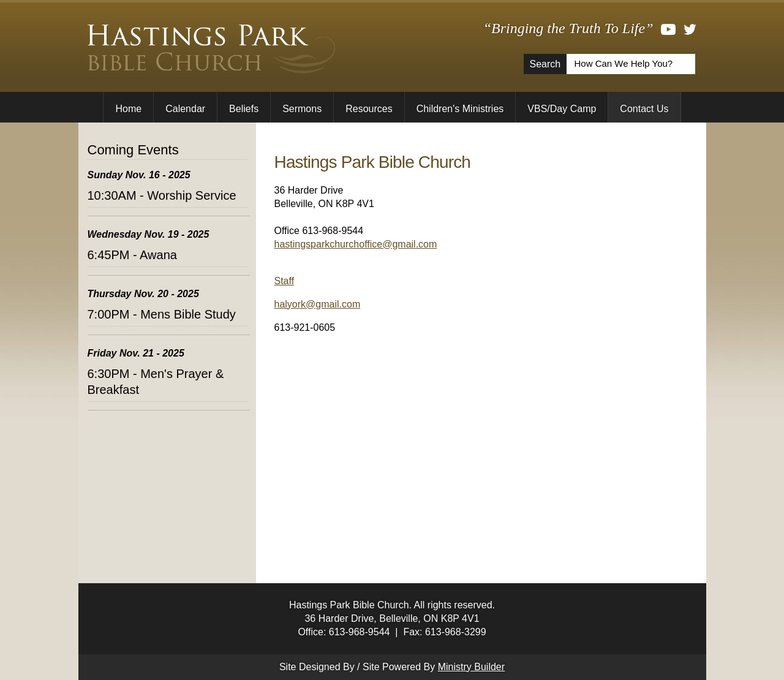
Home (128, 109)
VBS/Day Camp (562, 109)
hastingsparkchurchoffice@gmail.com (356, 244)
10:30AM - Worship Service (162, 195)
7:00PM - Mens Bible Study (162, 314)
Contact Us (644, 109)
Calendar (185, 109)
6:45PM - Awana (132, 255)
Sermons (302, 109)
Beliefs (244, 109)
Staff (285, 281)
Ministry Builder (471, 667)
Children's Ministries (460, 109)
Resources (369, 109)
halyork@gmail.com (318, 304)
